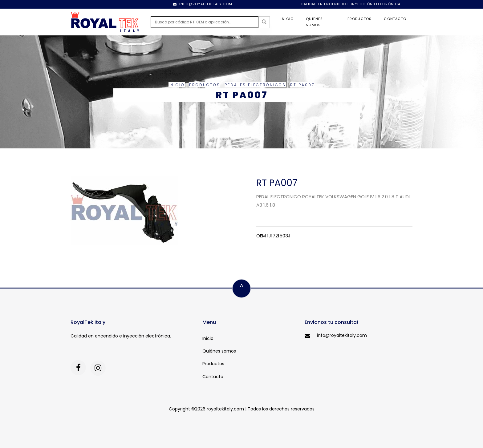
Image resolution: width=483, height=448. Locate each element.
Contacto (395, 19)
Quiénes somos (314, 22)
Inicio (287, 19)
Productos (360, 19)
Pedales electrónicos (255, 85)
